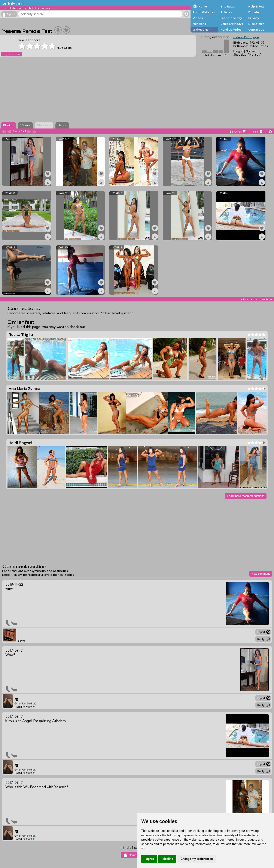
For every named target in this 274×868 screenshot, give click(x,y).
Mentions (199, 24)
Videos (198, 18)
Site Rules (228, 6)
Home (203, 6)
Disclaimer (256, 24)
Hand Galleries (231, 30)
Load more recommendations (246, 496)
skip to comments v (256, 299)
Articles (226, 12)
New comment (261, 574)
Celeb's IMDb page (246, 37)
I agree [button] (149, 859)
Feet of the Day (231, 18)
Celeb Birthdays (232, 24)
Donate (254, 12)
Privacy (254, 18)
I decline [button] (167, 859)
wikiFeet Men (201, 30)
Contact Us (256, 30)
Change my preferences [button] (197, 859)
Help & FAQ (256, 6)
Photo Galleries (204, 12)
